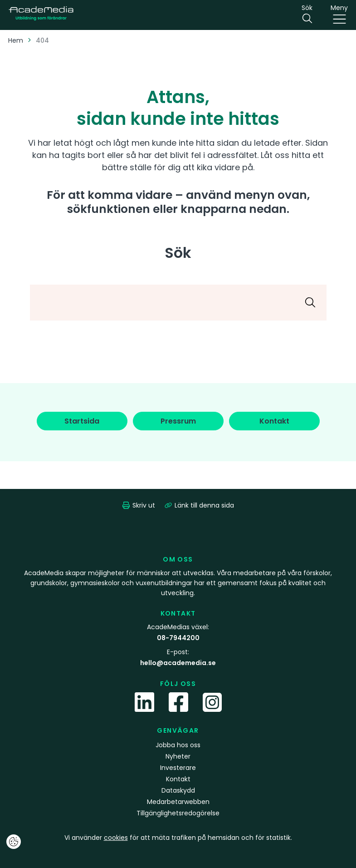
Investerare (178, 768)
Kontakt (178, 779)
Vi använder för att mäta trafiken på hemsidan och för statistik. (178, 838)
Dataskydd (178, 790)
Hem (16, 40)
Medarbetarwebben (178, 802)
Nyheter (178, 756)
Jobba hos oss (178, 745)
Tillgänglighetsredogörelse (178, 813)
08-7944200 (178, 638)
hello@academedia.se (178, 663)
